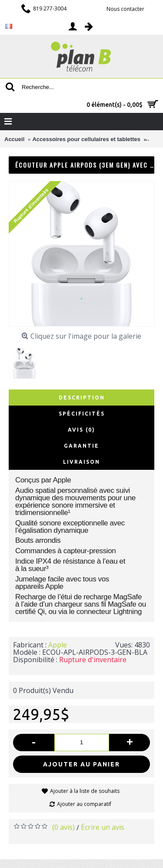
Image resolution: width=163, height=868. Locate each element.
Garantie (81, 446)
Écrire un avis (103, 827)
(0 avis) (63, 827)
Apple (58, 645)
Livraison (81, 462)
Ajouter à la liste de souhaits (85, 791)
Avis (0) (81, 430)
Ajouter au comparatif (84, 804)
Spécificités (82, 414)
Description (82, 398)
